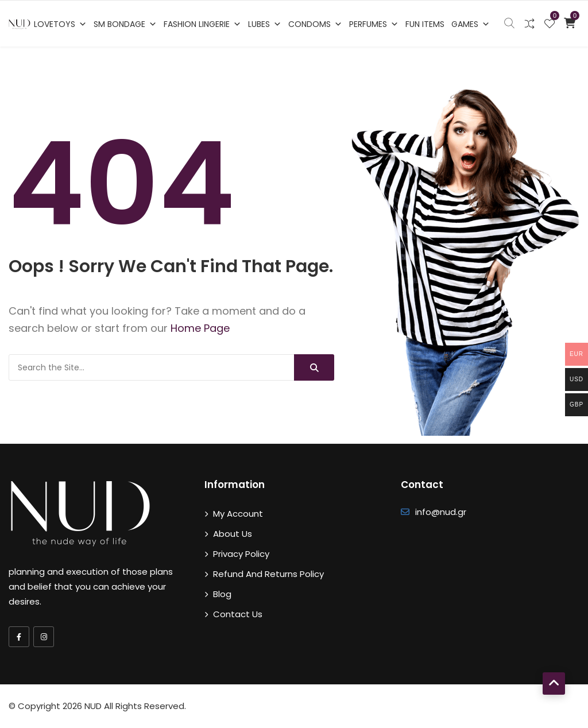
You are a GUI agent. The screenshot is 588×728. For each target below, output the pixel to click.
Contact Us (238, 614)
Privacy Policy (241, 554)
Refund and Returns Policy (268, 574)
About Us (233, 534)
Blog (222, 594)
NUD (93, 706)
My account (238, 514)
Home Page (200, 328)
